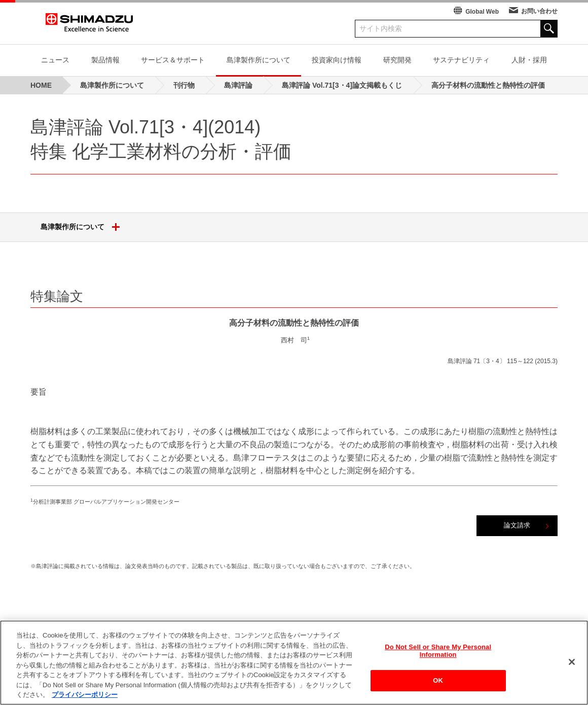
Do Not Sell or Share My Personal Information (438, 652)
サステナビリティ (461, 60)
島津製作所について (259, 60)
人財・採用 (529, 60)
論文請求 (517, 525)
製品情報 (105, 60)
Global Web (482, 12)
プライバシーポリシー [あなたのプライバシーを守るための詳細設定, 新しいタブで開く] (85, 696)
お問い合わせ (539, 11)
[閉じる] (572, 663)
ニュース (55, 60)
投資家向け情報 (337, 60)
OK (438, 681)
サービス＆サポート (173, 60)
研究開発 (397, 60)
